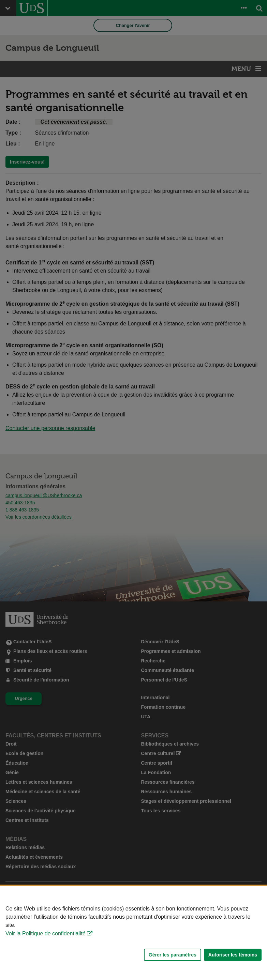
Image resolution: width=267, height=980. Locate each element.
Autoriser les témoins (233, 955)
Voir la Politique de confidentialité (46, 933)
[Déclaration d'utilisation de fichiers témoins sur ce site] (133, 933)
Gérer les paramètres (173, 955)
